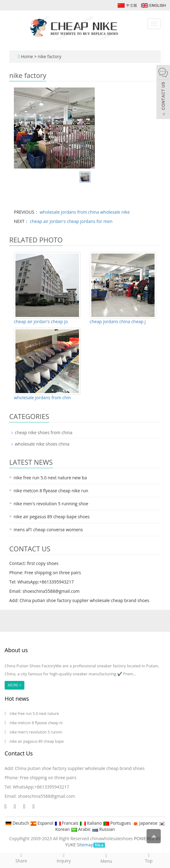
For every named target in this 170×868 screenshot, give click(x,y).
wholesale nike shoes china (42, 444)
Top (149, 858)
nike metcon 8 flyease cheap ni (36, 723)
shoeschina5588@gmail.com (46, 796)
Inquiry (64, 858)
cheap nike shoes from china (44, 432)
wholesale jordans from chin (42, 398)
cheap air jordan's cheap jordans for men (70, 221)
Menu (106, 858)
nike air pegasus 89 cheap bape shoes (52, 517)
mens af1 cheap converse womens (48, 530)
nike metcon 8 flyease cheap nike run (51, 491)
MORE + (15, 685)
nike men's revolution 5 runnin (36, 732)
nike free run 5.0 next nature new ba (50, 478)
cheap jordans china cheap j (118, 321)
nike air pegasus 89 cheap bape (37, 741)
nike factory (49, 56)
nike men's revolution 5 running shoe (51, 504)
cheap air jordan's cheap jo (41, 321)
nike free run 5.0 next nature (35, 714)
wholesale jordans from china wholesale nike (84, 212)
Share (21, 858)
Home (27, 56)
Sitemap (85, 845)
